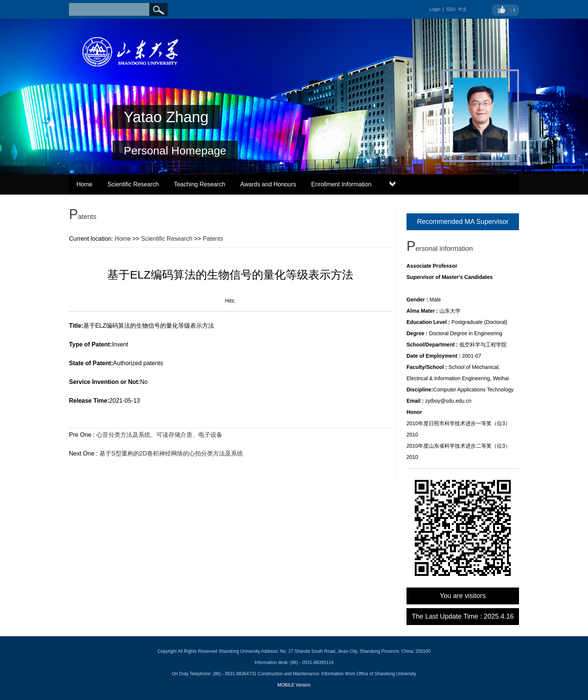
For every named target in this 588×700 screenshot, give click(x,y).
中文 (462, 9)
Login (435, 9)
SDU (451, 9)
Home (85, 184)
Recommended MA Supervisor (463, 222)
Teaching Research (200, 184)
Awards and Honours (268, 184)
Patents (213, 239)
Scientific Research (133, 184)
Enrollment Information (341, 184)
